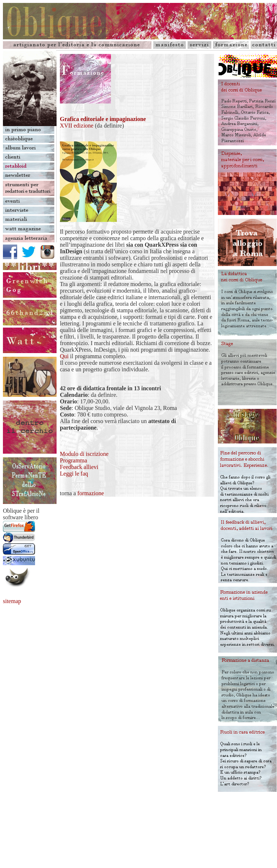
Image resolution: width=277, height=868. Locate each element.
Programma (74, 460)
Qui (64, 356)
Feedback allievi (79, 467)
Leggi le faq (74, 474)
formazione (91, 493)
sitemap (12, 601)
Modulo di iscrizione (84, 454)
